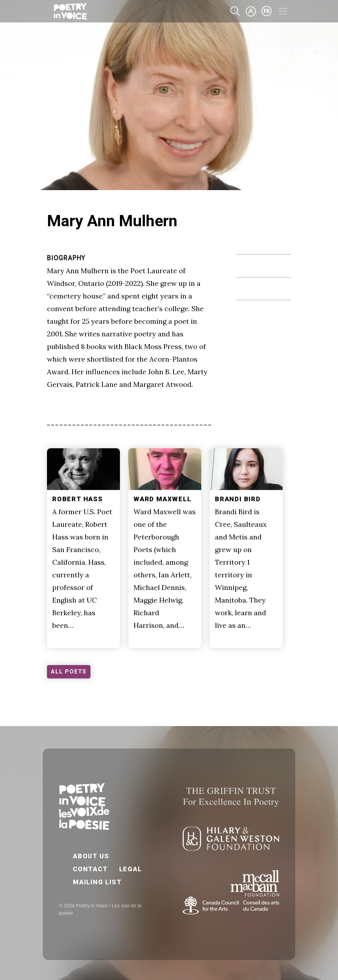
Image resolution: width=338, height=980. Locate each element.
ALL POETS (69, 672)
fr (267, 11)
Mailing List (97, 882)
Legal (131, 869)
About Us (91, 856)
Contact (90, 869)
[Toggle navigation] (283, 11)
